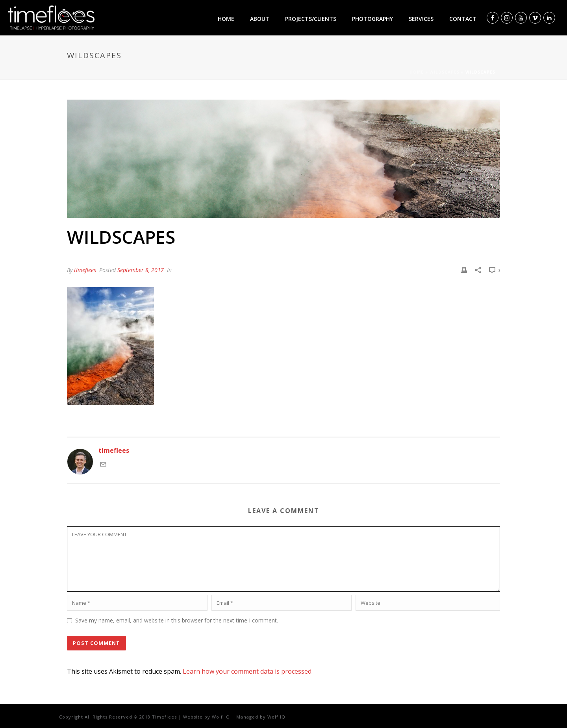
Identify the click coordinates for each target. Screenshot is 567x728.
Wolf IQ (221, 717)
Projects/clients (311, 19)
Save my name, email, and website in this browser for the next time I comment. (177, 620)
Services (421, 19)
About (260, 19)
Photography (372, 19)
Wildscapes (445, 72)
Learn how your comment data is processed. (248, 671)
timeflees (85, 270)
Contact (463, 19)
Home (226, 19)
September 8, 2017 (141, 270)
